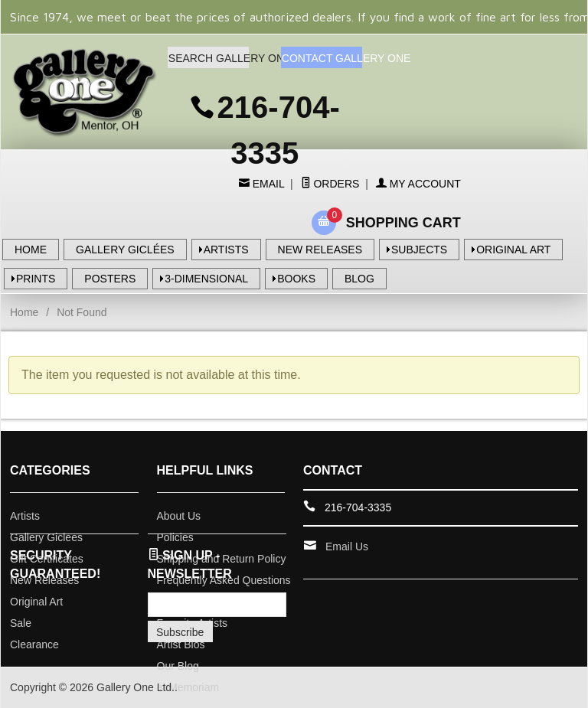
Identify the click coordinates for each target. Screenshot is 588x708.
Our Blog (178, 666)
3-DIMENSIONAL (206, 279)
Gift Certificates (47, 559)
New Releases (44, 580)
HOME (31, 250)
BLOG (359, 279)
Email (267, 184)
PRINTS (36, 279)
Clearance (34, 644)
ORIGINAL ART (513, 250)
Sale (21, 623)
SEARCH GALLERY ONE (209, 58)
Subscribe (180, 632)
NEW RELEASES (320, 250)
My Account (418, 184)
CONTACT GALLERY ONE (322, 58)
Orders (330, 184)
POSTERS (110, 279)
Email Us (347, 546)
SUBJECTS (419, 250)
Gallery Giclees (46, 537)
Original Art (36, 602)
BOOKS (296, 279)
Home (24, 312)
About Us (179, 516)
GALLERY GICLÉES (125, 250)
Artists (25, 516)
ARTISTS (226, 250)
